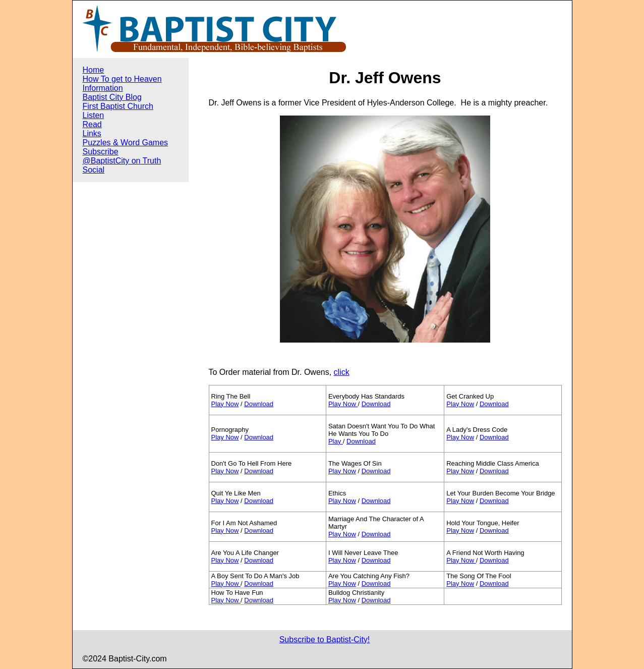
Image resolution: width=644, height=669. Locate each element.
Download (259, 404)
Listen (94, 115)
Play (336, 441)
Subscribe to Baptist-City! (325, 639)
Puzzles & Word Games (126, 143)
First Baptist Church (118, 106)
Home (94, 70)
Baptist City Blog (112, 97)
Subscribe (101, 152)
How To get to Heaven (122, 79)
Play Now (225, 404)
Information (103, 88)
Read (92, 124)
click (342, 372)
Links (92, 133)
